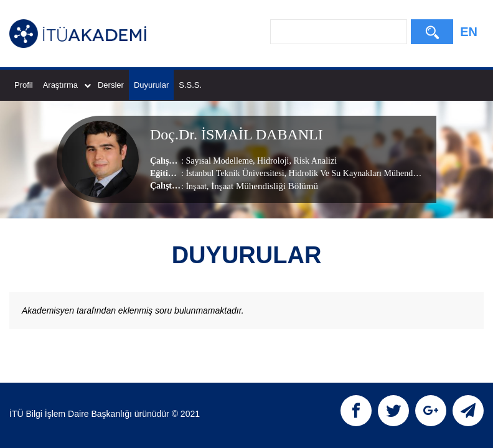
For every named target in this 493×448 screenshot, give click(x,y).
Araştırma (67, 85)
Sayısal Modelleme (219, 161)
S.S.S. (190, 85)
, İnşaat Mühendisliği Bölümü (262, 186)
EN (469, 32)
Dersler (111, 85)
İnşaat (196, 186)
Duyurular (151, 85)
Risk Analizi (314, 161)
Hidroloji (272, 161)
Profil (24, 85)
